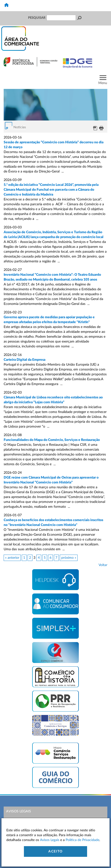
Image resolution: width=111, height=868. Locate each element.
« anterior (12, 558)
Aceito (55, 851)
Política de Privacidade (82, 840)
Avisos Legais (19, 811)
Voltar (103, 565)
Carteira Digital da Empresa (25, 360)
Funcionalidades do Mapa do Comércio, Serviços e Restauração (52, 440)
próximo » (69, 558)
